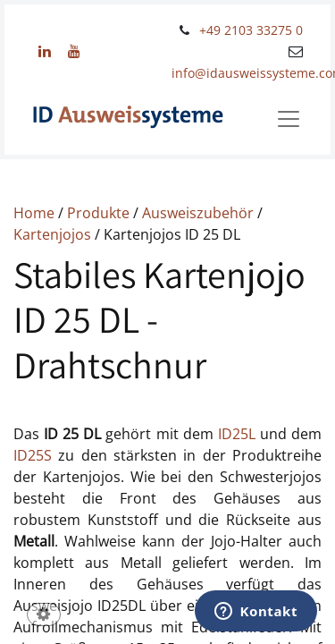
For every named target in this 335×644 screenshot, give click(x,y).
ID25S (33, 455)
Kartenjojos (54, 234)
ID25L (237, 434)
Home (36, 213)
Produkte (100, 213)
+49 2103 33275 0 (251, 30)
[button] (44, 616)
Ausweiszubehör (200, 213)
